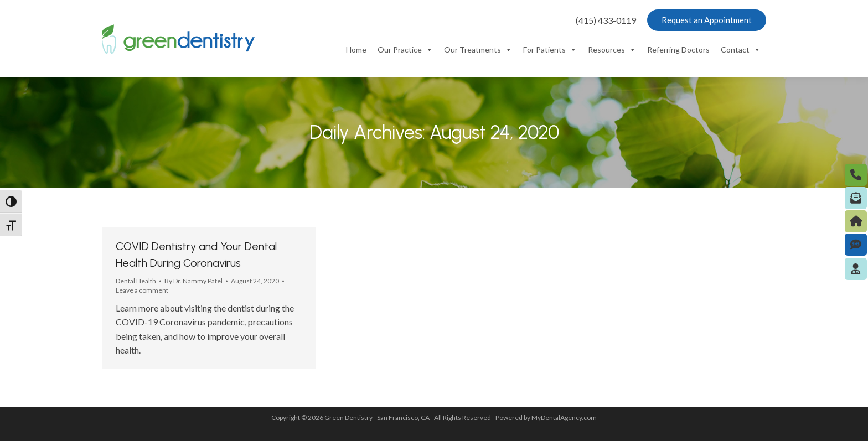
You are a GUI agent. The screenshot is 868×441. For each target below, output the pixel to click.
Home (356, 50)
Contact (741, 50)
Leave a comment (142, 290)
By (193, 281)
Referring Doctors (678, 50)
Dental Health (136, 281)
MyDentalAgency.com (564, 417)
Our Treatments (478, 50)
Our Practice (405, 50)
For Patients (550, 50)
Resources (612, 50)
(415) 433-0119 (606, 20)
